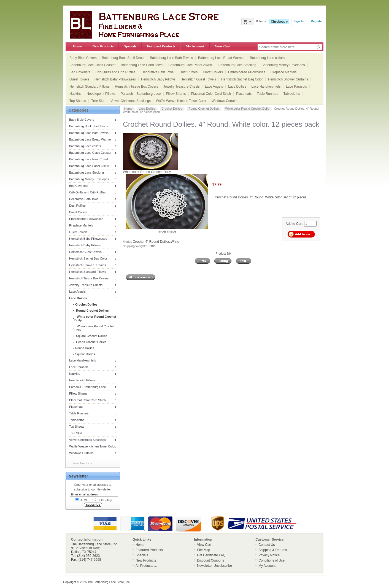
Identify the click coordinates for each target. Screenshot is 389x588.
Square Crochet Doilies (91, 336)
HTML (82, 500)
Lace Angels (214, 87)
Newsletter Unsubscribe (214, 566)
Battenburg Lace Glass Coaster (92, 65)
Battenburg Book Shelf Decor (123, 58)
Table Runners (267, 94)
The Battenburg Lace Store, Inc (109, 582)
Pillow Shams (176, 94)
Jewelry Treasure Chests (182, 87)
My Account (195, 46)
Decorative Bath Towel (158, 72)
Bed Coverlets (80, 72)
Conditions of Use (272, 560)
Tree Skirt (98, 101)
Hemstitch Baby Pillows (158, 79)
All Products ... (146, 566)
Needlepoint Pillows (101, 94)
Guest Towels (79, 79)
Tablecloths (292, 94)
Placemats (244, 94)
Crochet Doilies (172, 109)
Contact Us (267, 545)
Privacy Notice (269, 555)
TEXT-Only (102, 500)
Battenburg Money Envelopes (283, 65)
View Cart (223, 46)
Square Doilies (85, 354)
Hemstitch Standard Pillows (90, 87)
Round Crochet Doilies (204, 109)
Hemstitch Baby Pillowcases (115, 79)
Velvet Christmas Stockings (131, 101)
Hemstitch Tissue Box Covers (137, 87)
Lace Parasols (296, 87)
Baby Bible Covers (83, 58)
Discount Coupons (210, 560)
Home (77, 46)
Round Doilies (84, 348)
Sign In (298, 21)
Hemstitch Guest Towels (198, 79)
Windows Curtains (225, 101)
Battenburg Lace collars (267, 58)
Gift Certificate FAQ (211, 555)
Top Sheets (78, 101)
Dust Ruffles (189, 72)
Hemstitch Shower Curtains (288, 79)
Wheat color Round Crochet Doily (94, 328)
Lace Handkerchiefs (266, 87)
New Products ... (84, 463)
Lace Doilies (237, 87)
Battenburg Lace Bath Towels (171, 58)
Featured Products (161, 46)
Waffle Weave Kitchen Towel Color (181, 101)
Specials (130, 46)
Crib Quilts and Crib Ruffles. (116, 72)
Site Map (203, 550)
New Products (103, 46)
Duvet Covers (213, 72)
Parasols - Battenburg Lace (141, 94)
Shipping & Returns (273, 550)
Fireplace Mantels (284, 72)
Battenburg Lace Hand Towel (142, 65)
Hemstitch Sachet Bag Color (242, 79)
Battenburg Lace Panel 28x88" (191, 65)
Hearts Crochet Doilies (90, 342)
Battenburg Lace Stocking (237, 65)
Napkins (75, 94)
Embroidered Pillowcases (247, 72)
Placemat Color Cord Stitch (211, 94)
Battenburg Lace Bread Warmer (221, 58)
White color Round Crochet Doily (247, 109)
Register (317, 21)
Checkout (278, 21)
